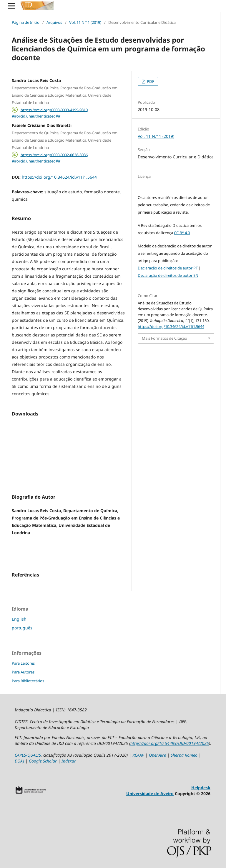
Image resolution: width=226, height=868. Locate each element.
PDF (150, 81)
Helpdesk (201, 788)
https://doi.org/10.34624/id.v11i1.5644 (59, 177)
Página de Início (26, 22)
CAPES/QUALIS (28, 755)
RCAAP (138, 755)
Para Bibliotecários (28, 681)
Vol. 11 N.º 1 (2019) (85, 22)
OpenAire (157, 755)
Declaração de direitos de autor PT (168, 268)
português (22, 628)
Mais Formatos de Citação (164, 338)
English (19, 619)
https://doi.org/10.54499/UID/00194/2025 (170, 743)
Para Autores (23, 672)
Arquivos (54, 22)
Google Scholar (43, 761)
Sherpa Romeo (184, 755)
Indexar (69, 761)
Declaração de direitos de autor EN (168, 275)
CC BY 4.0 (182, 233)
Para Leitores (23, 663)
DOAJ (19, 761)
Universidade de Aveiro (150, 794)
